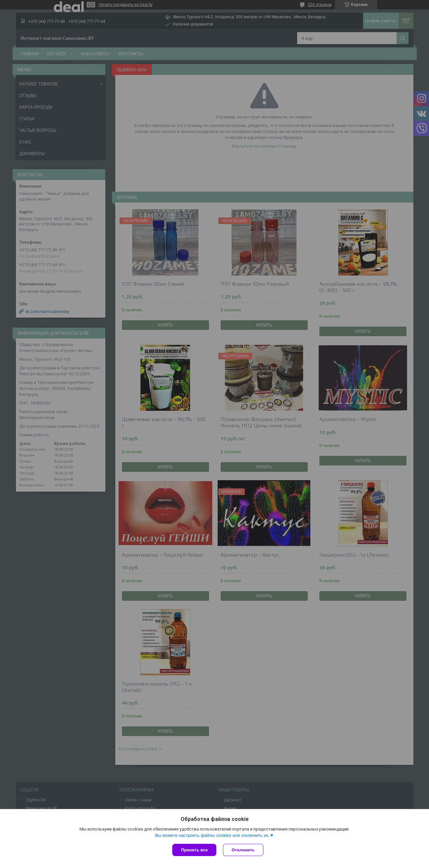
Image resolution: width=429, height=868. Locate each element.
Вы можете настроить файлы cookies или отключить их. (212, 835)
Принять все (194, 850)
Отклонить (243, 850)
